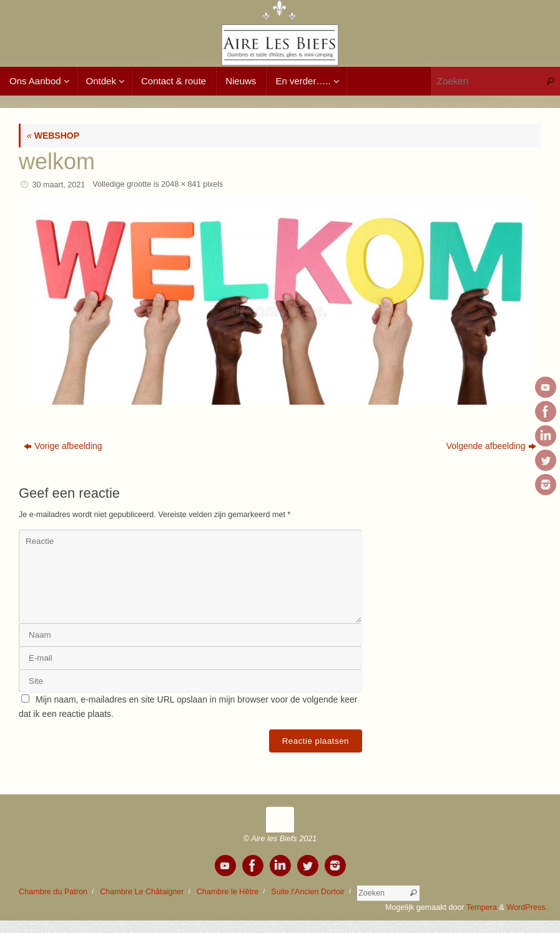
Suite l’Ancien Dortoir (308, 892)
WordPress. (527, 907)
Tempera (482, 907)
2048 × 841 (181, 184)
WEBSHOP (53, 136)
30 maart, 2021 (59, 185)
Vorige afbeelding (63, 446)
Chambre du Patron (53, 892)
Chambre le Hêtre (228, 892)
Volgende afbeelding (491, 446)
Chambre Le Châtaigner (142, 892)
